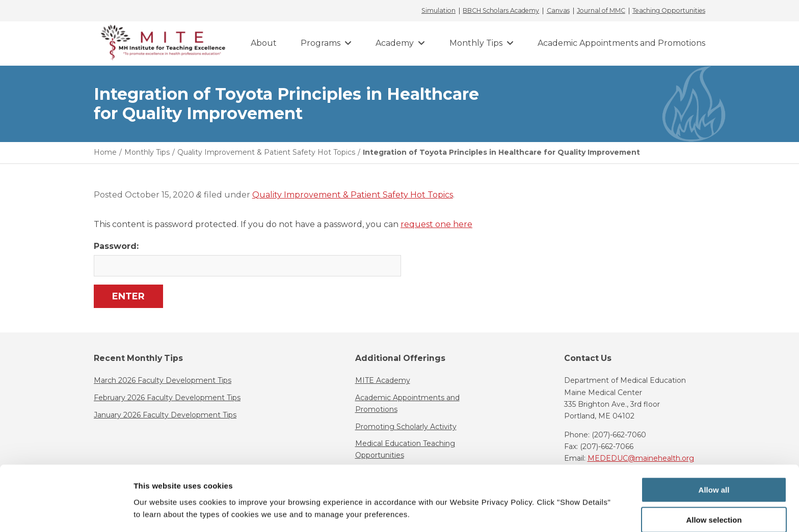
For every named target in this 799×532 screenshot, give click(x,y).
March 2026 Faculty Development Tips (163, 380)
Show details (535, 504)
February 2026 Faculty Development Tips (167, 398)
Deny (714, 507)
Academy (395, 43)
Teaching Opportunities (669, 11)
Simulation (438, 11)
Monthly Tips (476, 43)
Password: (247, 259)
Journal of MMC (601, 11)
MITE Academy (383, 380)
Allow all (714, 447)
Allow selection (714, 477)
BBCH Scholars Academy (501, 11)
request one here (436, 224)
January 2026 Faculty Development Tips (165, 415)
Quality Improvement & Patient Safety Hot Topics (353, 195)
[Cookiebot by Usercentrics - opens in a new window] (66, 512)
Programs (321, 43)
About (264, 43)
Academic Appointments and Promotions (621, 43)
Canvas (558, 11)
